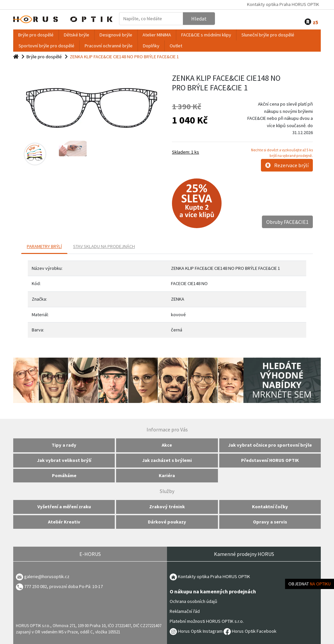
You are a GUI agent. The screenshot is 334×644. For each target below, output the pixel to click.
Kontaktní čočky (270, 507)
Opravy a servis (270, 522)
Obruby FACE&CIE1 (287, 222)
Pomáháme (64, 475)
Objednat (310, 584)
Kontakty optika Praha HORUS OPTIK (283, 4)
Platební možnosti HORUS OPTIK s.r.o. (207, 621)
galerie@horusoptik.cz (47, 576)
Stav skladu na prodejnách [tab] (104, 246)
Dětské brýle (77, 35)
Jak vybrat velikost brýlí (64, 460)
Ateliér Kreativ (64, 522)
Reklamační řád (185, 611)
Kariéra (167, 475)
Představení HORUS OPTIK (270, 460)
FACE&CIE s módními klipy (206, 35)
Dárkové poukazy (167, 522)
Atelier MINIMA (157, 35)
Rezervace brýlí (287, 165)
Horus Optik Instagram (196, 631)
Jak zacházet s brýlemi (167, 460)
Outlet (176, 46)
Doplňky (151, 46)
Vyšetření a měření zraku (64, 507)
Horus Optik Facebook (250, 631)
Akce (167, 445)
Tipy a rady (64, 445)
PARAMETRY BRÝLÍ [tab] (44, 246)
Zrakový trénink (167, 507)
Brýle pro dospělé (36, 35)
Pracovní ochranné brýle (109, 46)
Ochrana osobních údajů (193, 601)
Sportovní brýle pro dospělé (46, 46)
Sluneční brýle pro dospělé (268, 35)
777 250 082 (31, 586)
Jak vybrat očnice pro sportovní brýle (270, 445)
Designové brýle (116, 35)
